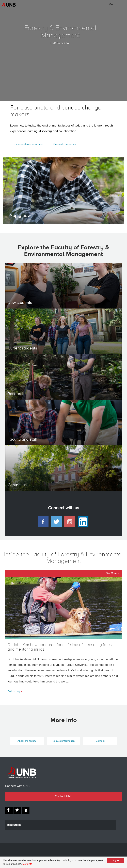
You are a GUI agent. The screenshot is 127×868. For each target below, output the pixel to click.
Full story (14, 692)
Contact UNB (64, 796)
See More (113, 573)
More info (27, 864)
